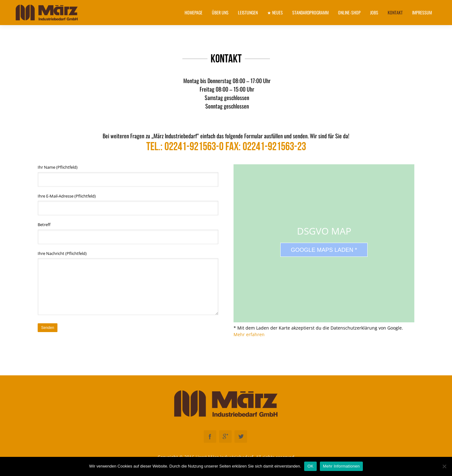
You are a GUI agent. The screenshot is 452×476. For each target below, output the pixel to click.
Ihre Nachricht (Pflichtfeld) (128, 283)
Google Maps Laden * (324, 250)
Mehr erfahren (249, 334)
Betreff (128, 233)
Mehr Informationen (341, 466)
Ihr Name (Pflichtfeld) (128, 176)
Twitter (241, 436)
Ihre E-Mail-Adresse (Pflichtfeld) (128, 204)
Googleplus (225, 436)
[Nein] (444, 466)
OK (310, 466)
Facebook (210, 436)
